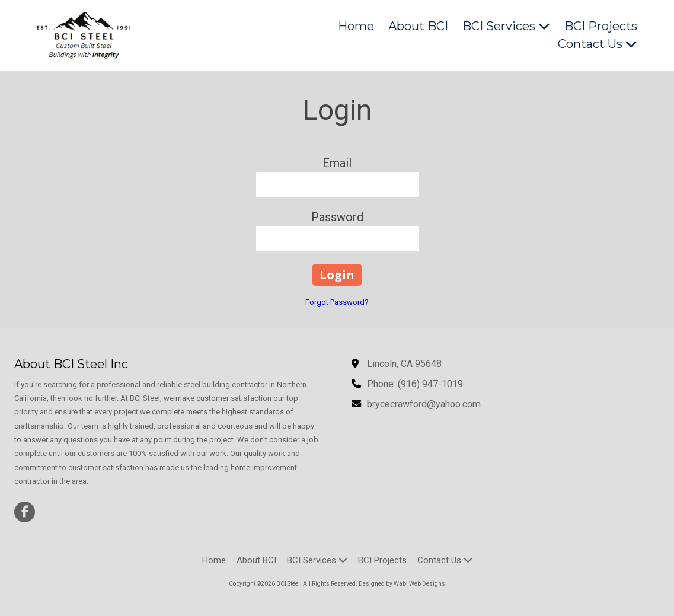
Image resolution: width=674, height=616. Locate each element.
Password (337, 217)
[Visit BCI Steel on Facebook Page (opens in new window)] (25, 512)
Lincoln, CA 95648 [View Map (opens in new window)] (404, 364)
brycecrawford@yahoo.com (424, 404)
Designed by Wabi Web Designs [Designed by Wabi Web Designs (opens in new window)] (402, 584)
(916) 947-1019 (430, 384)
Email (337, 163)
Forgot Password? (337, 302)
